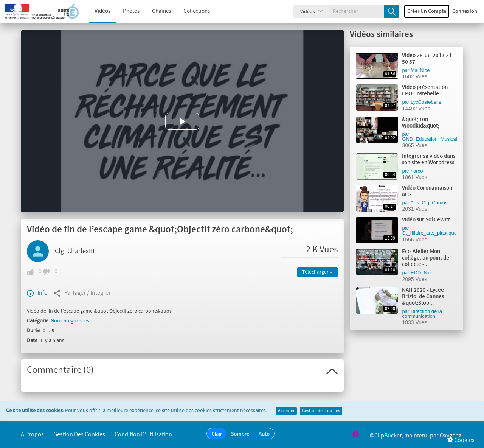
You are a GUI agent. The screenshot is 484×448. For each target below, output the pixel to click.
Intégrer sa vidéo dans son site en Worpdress (429, 159)
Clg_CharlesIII (75, 251)
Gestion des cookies (321, 411)
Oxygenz (451, 436)
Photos (126, 11)
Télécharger (317, 272)
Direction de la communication (422, 314)
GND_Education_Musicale (431, 139)
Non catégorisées (70, 321)
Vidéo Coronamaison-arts (428, 191)
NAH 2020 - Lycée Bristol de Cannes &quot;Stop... (423, 297)
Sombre (240, 434)
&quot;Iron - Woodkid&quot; (421, 123)
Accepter (286, 411)
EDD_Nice (422, 273)
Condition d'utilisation (143, 435)
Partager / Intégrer (82, 293)
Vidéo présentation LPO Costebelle (425, 91)
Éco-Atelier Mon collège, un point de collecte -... (426, 258)
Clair (217, 434)
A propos (32, 435)
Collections (191, 11)
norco (417, 171)
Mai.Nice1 (422, 70)
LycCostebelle (426, 102)
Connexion (465, 11)
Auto (264, 434)
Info (37, 293)
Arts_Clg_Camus (429, 203)
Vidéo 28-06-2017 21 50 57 (427, 59)
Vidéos (97, 11)
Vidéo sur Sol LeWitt (426, 220)
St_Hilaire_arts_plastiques (430, 233)
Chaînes (156, 11)
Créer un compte (427, 11)
